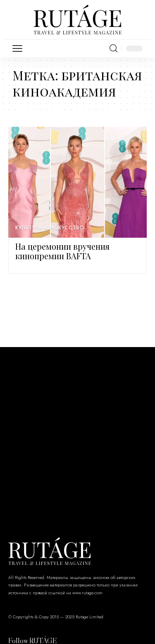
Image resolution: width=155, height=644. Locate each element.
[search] (113, 48)
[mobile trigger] (19, 48)
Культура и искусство (50, 228)
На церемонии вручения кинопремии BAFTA (62, 251)
